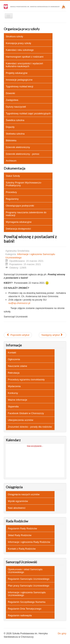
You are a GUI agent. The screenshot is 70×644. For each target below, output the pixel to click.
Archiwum (11, 161)
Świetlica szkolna (15, 120)
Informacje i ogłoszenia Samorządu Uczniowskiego (27, 594)
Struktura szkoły (14, 36)
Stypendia (13, 407)
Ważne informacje (18, 400)
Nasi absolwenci (17, 508)
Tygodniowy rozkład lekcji (20, 86)
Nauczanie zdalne (17, 366)
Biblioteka (11, 140)
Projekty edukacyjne (17, 73)
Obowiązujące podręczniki (20, 206)
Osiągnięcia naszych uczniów (24, 494)
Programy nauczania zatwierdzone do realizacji (26, 214)
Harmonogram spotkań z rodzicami (25, 57)
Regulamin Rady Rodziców (22, 528)
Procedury (11, 192)
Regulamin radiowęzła (20, 615)
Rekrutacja (14, 373)
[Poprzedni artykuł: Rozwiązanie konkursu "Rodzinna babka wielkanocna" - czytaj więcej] (18, 335)
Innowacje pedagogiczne (19, 80)
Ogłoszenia (14, 359)
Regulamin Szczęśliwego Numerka (27, 602)
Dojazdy (10, 127)
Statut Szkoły (13, 176)
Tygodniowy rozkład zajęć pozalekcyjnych (28, 113)
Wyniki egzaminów (18, 501)
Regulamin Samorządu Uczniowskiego (29, 579)
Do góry (62, 633)
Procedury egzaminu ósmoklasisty (26, 380)
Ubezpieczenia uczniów (21, 420)
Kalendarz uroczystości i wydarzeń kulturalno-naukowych (24, 65)
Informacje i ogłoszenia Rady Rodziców (29, 542)
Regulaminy (12, 199)
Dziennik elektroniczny (18, 147)
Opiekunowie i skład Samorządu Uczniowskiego (25, 571)
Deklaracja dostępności (18, 229)
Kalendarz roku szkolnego (20, 50)
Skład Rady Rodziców (20, 535)
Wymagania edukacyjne (19, 222)
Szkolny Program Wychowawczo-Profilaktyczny (24, 184)
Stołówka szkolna (15, 134)
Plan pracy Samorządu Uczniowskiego (29, 586)
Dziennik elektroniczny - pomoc (23, 154)
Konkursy (13, 393)
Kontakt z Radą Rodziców (22, 549)
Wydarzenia (14, 386)
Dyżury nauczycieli (16, 107)
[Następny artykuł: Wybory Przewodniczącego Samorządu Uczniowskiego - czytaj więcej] (52, 335)
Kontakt (12, 353)
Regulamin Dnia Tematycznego (25, 609)
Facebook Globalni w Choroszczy (26, 413)
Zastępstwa (12, 100)
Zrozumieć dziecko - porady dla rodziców (30, 427)
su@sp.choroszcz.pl (19, 303)
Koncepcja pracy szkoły (18, 43)
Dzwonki (10, 93)
